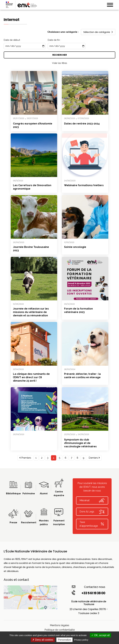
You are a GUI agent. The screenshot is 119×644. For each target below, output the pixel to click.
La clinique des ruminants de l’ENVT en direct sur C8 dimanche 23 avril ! (31, 377)
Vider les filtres (60, 63)
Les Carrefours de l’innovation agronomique (32, 187)
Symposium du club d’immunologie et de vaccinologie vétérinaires (80, 443)
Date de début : (12, 40)
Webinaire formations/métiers (84, 185)
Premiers (25, 458)
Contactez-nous (89, 587)
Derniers (94, 458)
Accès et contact (16, 580)
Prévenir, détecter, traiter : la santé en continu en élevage (82, 376)
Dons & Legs (92, 512)
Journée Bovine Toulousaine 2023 (31, 249)
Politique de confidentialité (60, 630)
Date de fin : (54, 40)
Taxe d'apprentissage (92, 524)
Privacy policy (81, 640)
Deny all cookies (43, 640)
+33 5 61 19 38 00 (88, 593)
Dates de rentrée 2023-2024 (82, 124)
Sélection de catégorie (98, 32)
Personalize (64, 640)
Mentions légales (60, 625)
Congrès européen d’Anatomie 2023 (33, 125)
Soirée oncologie (75, 247)
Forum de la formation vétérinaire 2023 (78, 310)
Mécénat (92, 500)
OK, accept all (100, 635)
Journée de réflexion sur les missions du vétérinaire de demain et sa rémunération (31, 312)
